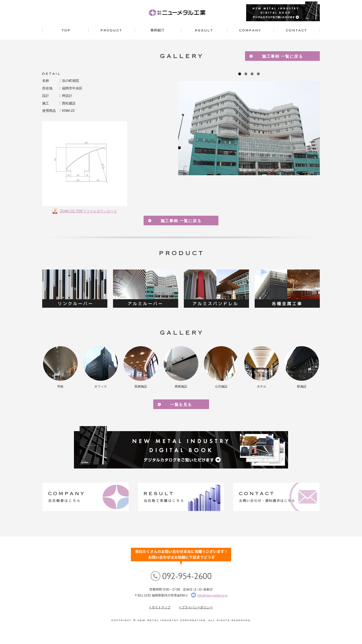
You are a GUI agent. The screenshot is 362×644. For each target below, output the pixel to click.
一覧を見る (181, 405)
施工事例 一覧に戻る (282, 56)
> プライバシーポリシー (196, 607)
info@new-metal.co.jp (212, 595)
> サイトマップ (160, 607)
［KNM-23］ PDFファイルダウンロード (88, 211)
